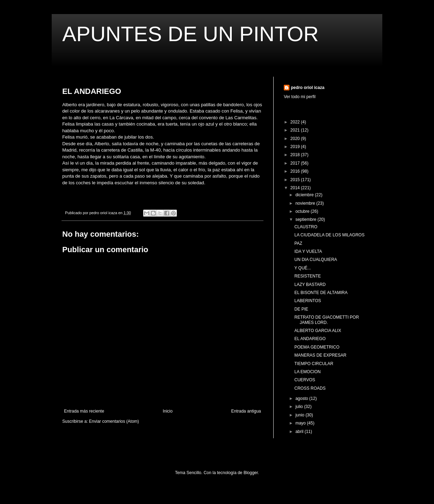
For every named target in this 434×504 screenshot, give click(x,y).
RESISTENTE (308, 276)
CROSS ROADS (310, 388)
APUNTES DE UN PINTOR (190, 34)
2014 (296, 188)
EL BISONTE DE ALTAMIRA (321, 293)
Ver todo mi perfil (300, 97)
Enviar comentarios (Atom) (114, 421)
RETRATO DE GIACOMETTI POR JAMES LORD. (327, 320)
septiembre (307, 219)
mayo (301, 423)
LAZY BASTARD (310, 285)
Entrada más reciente (84, 411)
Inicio (168, 411)
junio (301, 415)
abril (300, 432)
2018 (296, 155)
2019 (296, 147)
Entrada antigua (246, 411)
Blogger (251, 473)
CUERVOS (305, 380)
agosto (302, 398)
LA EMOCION (308, 372)
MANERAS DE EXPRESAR (320, 355)
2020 (296, 139)
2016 (296, 171)
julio (300, 407)
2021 (296, 130)
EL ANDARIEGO (310, 339)
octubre (303, 211)
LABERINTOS (308, 301)
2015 (296, 180)
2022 (296, 122)
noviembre (306, 203)
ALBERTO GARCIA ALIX (318, 331)
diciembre (305, 195)
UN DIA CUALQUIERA (316, 260)
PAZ (298, 243)
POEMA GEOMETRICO (317, 347)
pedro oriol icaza (308, 88)
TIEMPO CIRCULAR (314, 364)
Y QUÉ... (303, 268)
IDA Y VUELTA (308, 251)
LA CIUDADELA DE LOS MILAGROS (329, 235)
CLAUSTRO (306, 227)
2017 (296, 163)
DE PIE (301, 309)
